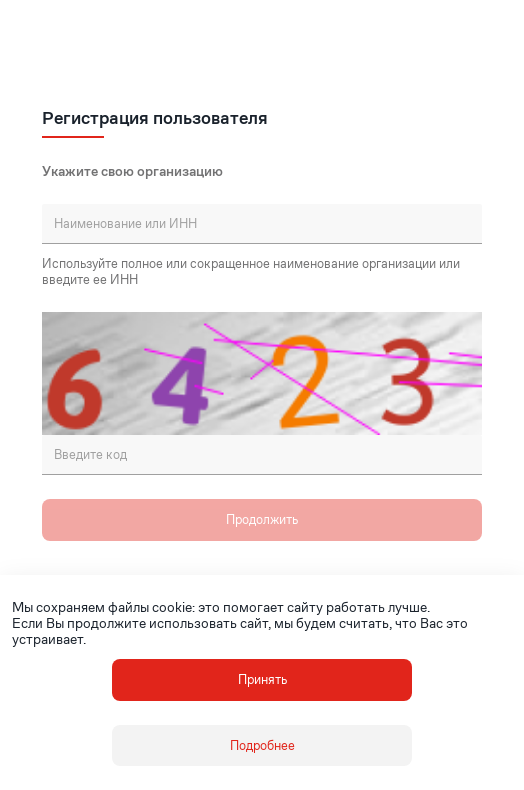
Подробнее (262, 745)
